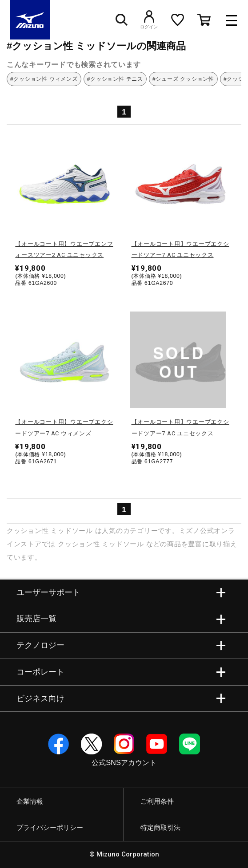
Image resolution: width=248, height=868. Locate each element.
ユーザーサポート (48, 592)
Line (190, 744)
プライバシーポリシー (50, 828)
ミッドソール (72, 531)
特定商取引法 (160, 828)
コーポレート (40, 672)
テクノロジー (40, 645)
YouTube (157, 744)
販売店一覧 (36, 619)
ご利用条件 (157, 801)
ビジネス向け (40, 698)
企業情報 (30, 801)
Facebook (58, 744)
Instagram (124, 744)
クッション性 (28, 531)
